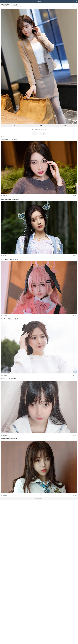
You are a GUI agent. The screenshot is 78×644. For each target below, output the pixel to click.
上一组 (13, 125)
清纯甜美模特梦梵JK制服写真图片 (9, 439)
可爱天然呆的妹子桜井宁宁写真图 (9, 379)
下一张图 (64, 125)
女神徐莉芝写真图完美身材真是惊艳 (9, 139)
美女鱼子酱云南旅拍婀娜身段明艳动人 (10, 319)
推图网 (39, 2)
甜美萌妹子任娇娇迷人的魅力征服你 (9, 259)
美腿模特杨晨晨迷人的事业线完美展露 (10, 199)
